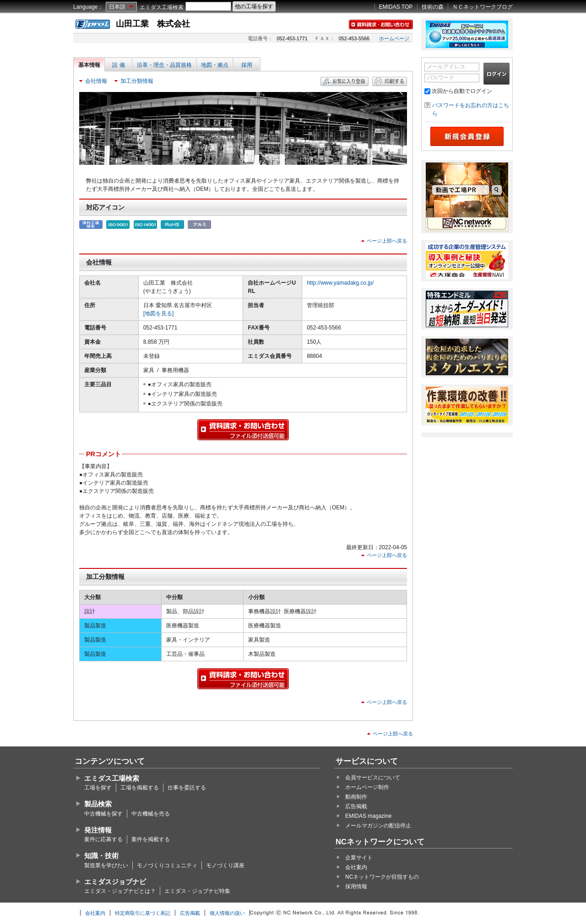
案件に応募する (103, 839)
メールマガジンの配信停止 (378, 826)
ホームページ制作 (367, 787)
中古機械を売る (151, 814)
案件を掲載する (151, 839)
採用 (247, 65)
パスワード (440, 78)
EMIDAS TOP (396, 7)
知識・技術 (101, 856)
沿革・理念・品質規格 (164, 65)
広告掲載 (356, 806)
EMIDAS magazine (368, 816)
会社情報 (96, 81)
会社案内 (356, 867)
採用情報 (356, 886)
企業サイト (359, 858)
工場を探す (98, 788)
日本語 (117, 7)
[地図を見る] (159, 313)
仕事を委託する (187, 788)
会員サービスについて (373, 778)
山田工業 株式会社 (153, 24)
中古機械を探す (103, 814)
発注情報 (98, 830)
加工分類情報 (137, 81)
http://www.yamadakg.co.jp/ (340, 283)
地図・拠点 (215, 65)
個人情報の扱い (227, 913)
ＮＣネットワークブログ (483, 7)
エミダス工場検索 (162, 7)
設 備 (118, 65)
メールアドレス (446, 67)
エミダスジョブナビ (115, 882)
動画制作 (356, 797)
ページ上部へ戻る (387, 241)
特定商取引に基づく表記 (143, 913)
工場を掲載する (140, 788)
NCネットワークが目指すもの (382, 877)
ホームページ (394, 38)
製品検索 (98, 804)
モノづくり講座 (225, 865)
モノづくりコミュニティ (167, 865)
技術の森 (433, 7)
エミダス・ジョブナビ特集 (197, 891)
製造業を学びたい (106, 865)
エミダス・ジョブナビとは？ (120, 891)
